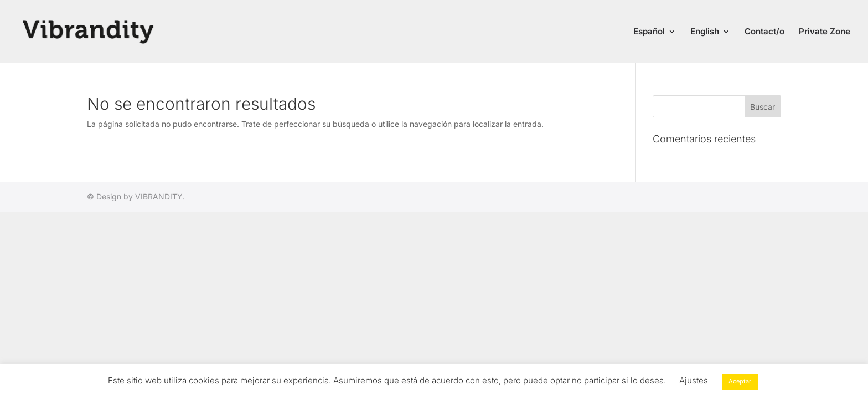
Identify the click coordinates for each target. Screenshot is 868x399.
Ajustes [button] (694, 380)
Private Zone (825, 32)
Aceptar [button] (740, 381)
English (705, 32)
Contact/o (764, 32)
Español (649, 32)
